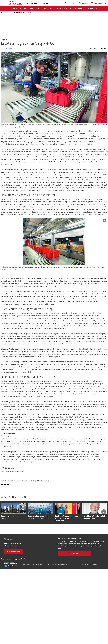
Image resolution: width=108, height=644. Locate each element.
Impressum (36, 565)
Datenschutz (29, 565)
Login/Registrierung (100, 3)
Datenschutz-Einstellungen (57, 565)
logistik (39, 481)
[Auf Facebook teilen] (100, 49)
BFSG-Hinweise (44, 565)
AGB (24, 565)
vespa (46, 481)
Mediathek (44, 3)
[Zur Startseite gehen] (15, 3)
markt (33, 481)
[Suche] (66, 3)
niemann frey (24, 481)
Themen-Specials (90, 8)
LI (25, 559)
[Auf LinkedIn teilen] (106, 49)
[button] (104, 512)
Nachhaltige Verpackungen (38, 8)
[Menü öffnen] (4, 3)
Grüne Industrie (16, 8)
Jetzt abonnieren (13, 552)
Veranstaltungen (32, 3)
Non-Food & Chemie (61, 8)
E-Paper (73, 3)
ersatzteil (14, 481)
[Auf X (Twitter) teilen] (103, 49)
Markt (25, 8)
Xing (22, 559)
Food (51, 8)
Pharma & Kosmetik (76, 8)
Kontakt (67, 565)
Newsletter (85, 3)
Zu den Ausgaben (74, 553)
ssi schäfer (6, 481)
